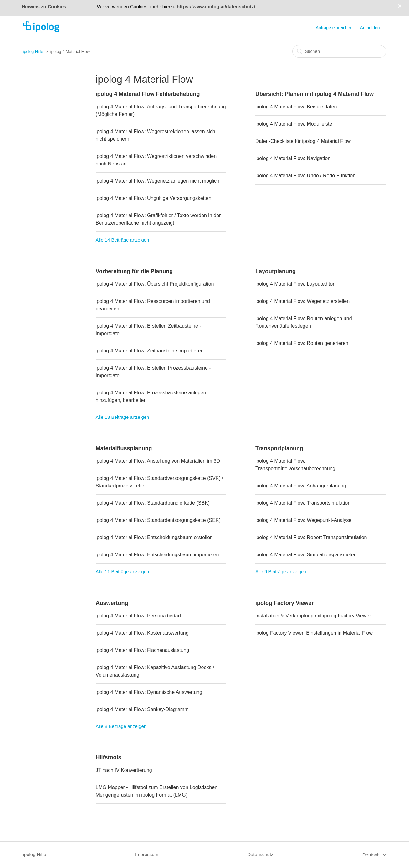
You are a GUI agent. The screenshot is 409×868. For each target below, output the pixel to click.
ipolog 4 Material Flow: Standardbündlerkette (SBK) (153, 503)
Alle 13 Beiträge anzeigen (123, 417)
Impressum (147, 854)
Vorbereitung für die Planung (134, 271)
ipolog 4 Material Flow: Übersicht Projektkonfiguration (155, 284)
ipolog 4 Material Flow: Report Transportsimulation (311, 537)
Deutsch (372, 855)
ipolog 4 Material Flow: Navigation (293, 158)
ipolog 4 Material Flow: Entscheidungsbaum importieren (157, 555)
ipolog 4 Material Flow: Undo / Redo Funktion (305, 176)
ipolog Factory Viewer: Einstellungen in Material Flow (314, 633)
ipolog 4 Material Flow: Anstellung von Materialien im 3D (158, 461)
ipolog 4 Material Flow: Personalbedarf (138, 616)
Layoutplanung (276, 271)
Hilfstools (109, 757)
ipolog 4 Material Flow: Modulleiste (294, 124)
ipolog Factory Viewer (285, 603)
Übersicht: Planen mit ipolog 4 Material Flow (314, 94)
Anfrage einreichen (334, 28)
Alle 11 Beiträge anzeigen (123, 572)
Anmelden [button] (370, 28)
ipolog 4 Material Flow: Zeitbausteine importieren (150, 351)
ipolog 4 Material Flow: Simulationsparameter (305, 555)
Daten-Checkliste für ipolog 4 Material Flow (303, 141)
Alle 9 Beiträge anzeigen (281, 572)
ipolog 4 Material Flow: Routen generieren (302, 343)
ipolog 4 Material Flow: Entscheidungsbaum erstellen (154, 537)
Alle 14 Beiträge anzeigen (123, 240)
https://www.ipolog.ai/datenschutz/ (216, 6)
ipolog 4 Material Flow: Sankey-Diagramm (142, 709)
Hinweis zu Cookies (44, 6)
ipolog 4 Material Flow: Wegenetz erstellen (302, 301)
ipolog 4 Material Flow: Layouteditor (295, 284)
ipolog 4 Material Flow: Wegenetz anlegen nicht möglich (158, 181)
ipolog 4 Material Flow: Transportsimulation (303, 503)
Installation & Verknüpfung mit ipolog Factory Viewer (313, 616)
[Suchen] (339, 51)
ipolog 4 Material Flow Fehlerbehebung (148, 94)
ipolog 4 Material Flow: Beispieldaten (296, 107)
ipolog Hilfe (33, 52)
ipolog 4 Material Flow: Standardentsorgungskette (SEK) (158, 520)
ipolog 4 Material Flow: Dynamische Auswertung (149, 692)
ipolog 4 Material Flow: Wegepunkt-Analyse (303, 520)
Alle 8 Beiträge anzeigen (121, 726)
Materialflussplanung (124, 448)
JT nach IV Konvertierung (124, 770)
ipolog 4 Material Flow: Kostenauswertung (142, 633)
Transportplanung (279, 448)
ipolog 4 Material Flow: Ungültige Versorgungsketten (154, 198)
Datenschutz (260, 854)
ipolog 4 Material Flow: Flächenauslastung (143, 650)
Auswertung (112, 603)
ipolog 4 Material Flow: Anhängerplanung (301, 486)
